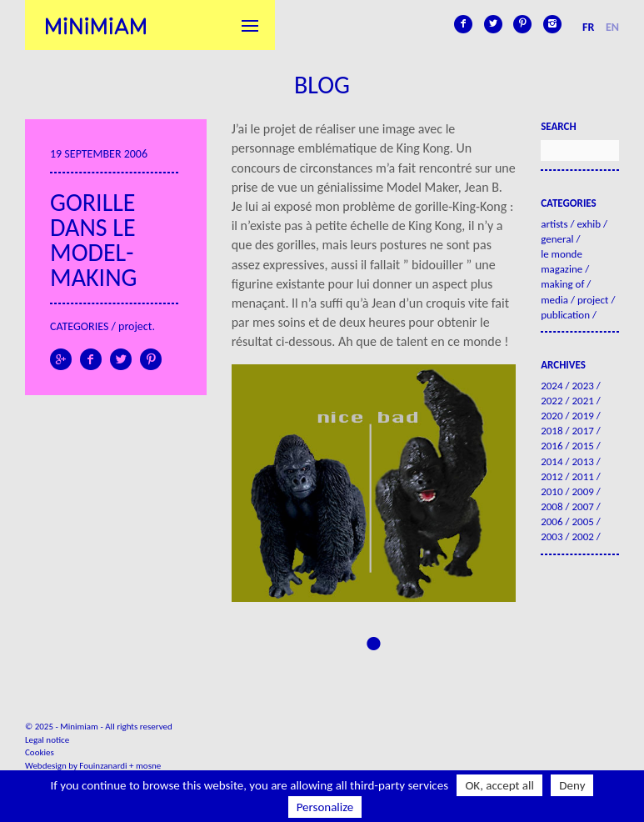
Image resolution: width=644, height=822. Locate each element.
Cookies (40, 752)
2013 (582, 461)
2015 (582, 446)
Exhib (589, 224)
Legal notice (47, 740)
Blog (322, 85)
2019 (582, 416)
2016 (552, 446)
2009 (582, 491)
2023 (582, 386)
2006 (552, 521)
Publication (565, 315)
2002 (582, 536)
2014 (552, 461)
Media (554, 300)
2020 (552, 416)
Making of (562, 284)
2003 (552, 536)
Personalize (325, 807)
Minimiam (96, 25)
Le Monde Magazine (562, 261)
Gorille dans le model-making (93, 240)
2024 (552, 386)
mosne (148, 766)
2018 (552, 431)
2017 (582, 431)
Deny (572, 785)
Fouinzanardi (103, 766)
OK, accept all (499, 785)
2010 (552, 491)
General (557, 239)
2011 (582, 476)
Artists (554, 224)
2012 (552, 476)
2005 (582, 521)
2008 (552, 506)
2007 (582, 506)
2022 (552, 401)
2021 (582, 401)
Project (135, 326)
